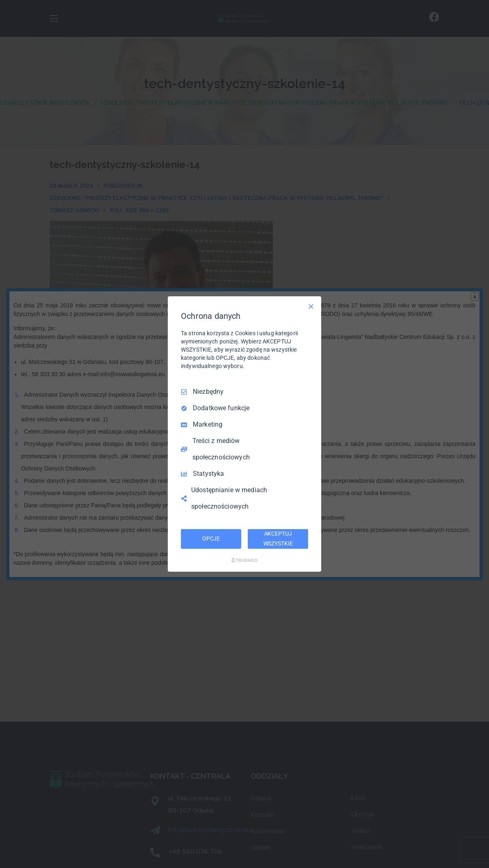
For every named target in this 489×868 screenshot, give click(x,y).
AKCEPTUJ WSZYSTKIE (278, 539)
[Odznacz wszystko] (311, 307)
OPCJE (211, 539)
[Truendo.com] (244, 560)
